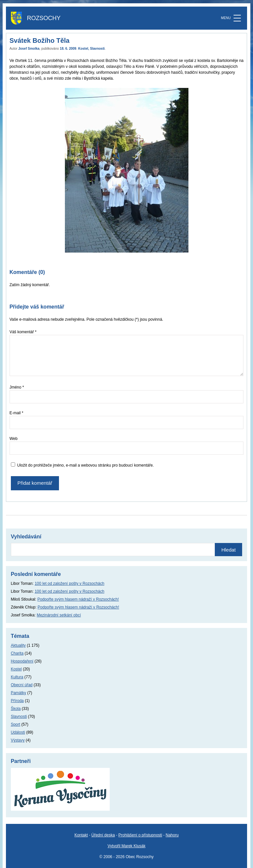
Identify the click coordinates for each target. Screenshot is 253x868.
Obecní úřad (22, 685)
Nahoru (172, 835)
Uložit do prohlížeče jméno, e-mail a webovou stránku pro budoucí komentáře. (85, 465)
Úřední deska (103, 835)
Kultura (17, 677)
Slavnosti (97, 49)
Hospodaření (22, 661)
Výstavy (18, 740)
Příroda (17, 701)
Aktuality (18, 645)
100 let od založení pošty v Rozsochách (69, 583)
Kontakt (81, 835)
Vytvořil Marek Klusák (127, 846)
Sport (16, 724)
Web (14, 439)
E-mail (16, 413)
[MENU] (237, 18)
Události (18, 732)
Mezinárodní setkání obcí (59, 615)
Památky (19, 693)
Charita (17, 653)
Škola (16, 709)
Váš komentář (23, 332)
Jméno (17, 387)
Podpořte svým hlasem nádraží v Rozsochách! (78, 599)
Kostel (83, 49)
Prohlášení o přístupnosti (140, 835)
